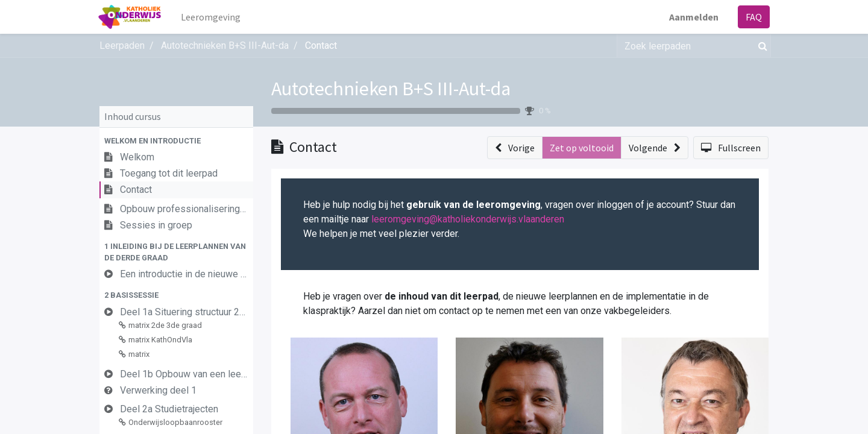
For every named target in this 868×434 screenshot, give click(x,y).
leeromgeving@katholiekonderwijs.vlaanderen (468, 219)
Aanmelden (693, 17)
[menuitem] (212, 17)
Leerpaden (122, 46)
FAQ (753, 17)
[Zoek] (760, 46)
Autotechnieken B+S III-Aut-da (391, 89)
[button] (176, 141)
